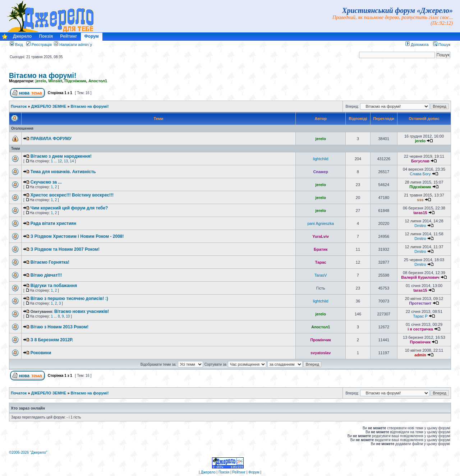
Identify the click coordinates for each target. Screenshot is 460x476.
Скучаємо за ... (46, 182)
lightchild (321, 159)
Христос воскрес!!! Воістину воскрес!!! (72, 195)
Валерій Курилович (420, 277)
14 (72, 161)
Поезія (46, 36)
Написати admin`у (76, 45)
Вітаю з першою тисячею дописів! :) (69, 299)
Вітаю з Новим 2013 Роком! (59, 327)
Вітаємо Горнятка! (50, 262)
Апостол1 (98, 81)
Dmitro (420, 226)
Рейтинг (68, 36)
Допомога (417, 45)
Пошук (442, 45)
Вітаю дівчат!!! (46, 275)
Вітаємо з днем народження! (61, 156)
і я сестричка (420, 329)
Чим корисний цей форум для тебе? (69, 208)
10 (68, 316)
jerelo (41, 81)
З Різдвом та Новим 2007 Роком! (65, 249)
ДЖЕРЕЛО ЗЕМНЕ (49, 106)
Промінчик (321, 340)
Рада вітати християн (54, 223)
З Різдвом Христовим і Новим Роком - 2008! (77, 236)
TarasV (321, 275)
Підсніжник (75, 81)
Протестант (420, 303)
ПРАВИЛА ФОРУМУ (51, 139)
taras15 (420, 213)
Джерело (22, 36)
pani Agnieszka (321, 223)
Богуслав (420, 161)
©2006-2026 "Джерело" (28, 452)
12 (60, 161)
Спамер (321, 172)
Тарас (321, 262)
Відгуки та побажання (54, 286)
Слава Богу (420, 174)
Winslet (55, 81)
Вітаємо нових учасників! (82, 311)
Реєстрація (39, 45)
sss (420, 200)
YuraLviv (321, 236)
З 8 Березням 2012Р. (52, 340)
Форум (92, 36)
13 (66, 161)
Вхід (16, 45)
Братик (321, 249)
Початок (19, 106)
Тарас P (420, 316)
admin (420, 355)
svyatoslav (321, 353)
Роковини (41, 353)
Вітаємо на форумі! (43, 75)
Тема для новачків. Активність (63, 172)
